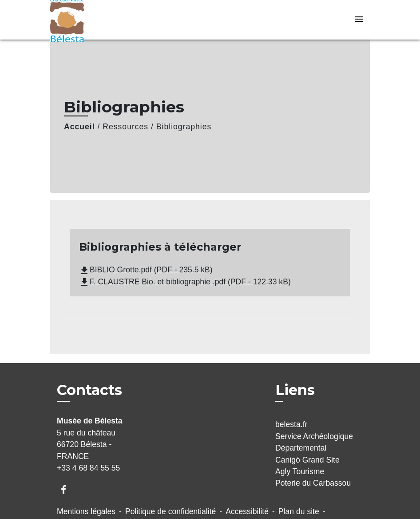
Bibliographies (184, 127)
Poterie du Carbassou (313, 483)
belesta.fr (291, 424)
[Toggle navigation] (359, 20)
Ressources (125, 127)
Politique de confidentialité (170, 511)
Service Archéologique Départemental (314, 442)
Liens (295, 390)
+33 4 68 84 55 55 (88, 468)
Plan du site (299, 511)
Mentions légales (86, 511)
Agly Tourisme (300, 471)
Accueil (79, 127)
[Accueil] (106, 20)
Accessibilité (247, 511)
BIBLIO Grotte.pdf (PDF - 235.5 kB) (146, 270)
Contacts (89, 390)
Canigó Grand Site (307, 460)
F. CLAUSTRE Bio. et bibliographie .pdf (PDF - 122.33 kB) (185, 282)
